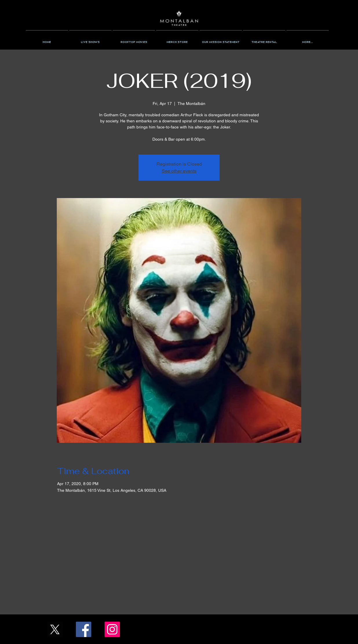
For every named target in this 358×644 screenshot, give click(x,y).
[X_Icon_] (55, 629)
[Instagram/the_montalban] (112, 629)
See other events (179, 171)
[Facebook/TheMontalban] (84, 629)
